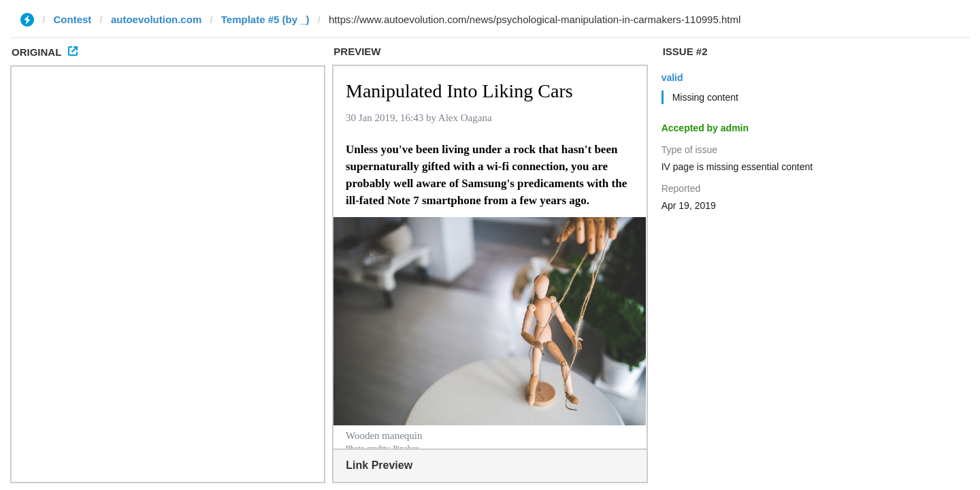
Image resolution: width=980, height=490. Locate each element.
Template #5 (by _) (265, 19)
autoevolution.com (156, 19)
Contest (73, 19)
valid (672, 78)
